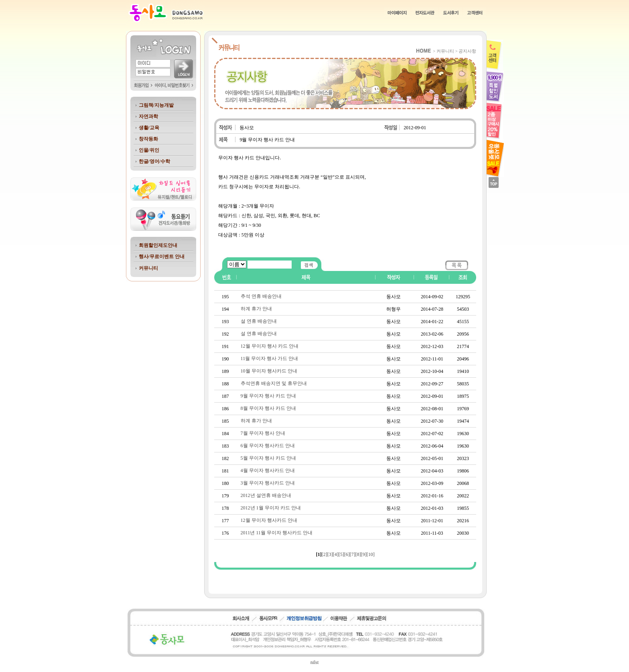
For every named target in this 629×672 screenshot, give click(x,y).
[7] (353, 554)
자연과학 (148, 116)
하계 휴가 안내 (256, 309)
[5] (341, 554)
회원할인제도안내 (158, 245)
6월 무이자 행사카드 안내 (268, 446)
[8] (358, 554)
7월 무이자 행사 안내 (263, 433)
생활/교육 (149, 128)
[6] (347, 554)
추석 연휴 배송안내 (261, 296)
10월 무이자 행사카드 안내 (269, 371)
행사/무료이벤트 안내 (162, 257)
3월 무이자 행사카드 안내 (268, 483)
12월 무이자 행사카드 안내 (269, 520)
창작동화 (148, 139)
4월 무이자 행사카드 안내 (268, 470)
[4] (336, 554)
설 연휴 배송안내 (259, 321)
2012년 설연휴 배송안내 (266, 495)
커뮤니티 (148, 268)
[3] (330, 554)
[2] (325, 554)
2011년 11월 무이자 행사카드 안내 (277, 533)
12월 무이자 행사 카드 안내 (270, 346)
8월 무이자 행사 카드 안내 (268, 408)
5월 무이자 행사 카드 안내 (268, 458)
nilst (315, 662)
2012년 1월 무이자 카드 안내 (271, 508)
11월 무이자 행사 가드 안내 (270, 358)
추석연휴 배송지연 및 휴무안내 (274, 383)
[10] (371, 554)
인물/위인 (149, 150)
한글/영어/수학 (155, 161)
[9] (364, 554)
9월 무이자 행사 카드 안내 (268, 396)
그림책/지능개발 (156, 105)
